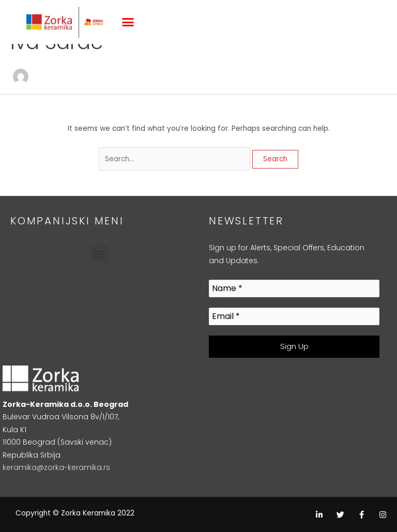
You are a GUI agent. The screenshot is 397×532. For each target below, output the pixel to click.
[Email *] (294, 317)
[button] (128, 22)
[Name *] (294, 289)
